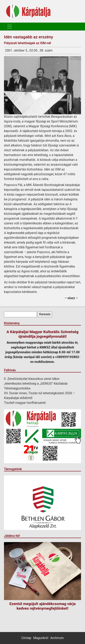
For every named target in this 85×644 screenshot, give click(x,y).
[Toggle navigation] (10, 27)
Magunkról (41, 638)
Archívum (57, 638)
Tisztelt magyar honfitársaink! (25, 403)
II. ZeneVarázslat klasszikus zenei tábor (32, 379)
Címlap (26, 638)
